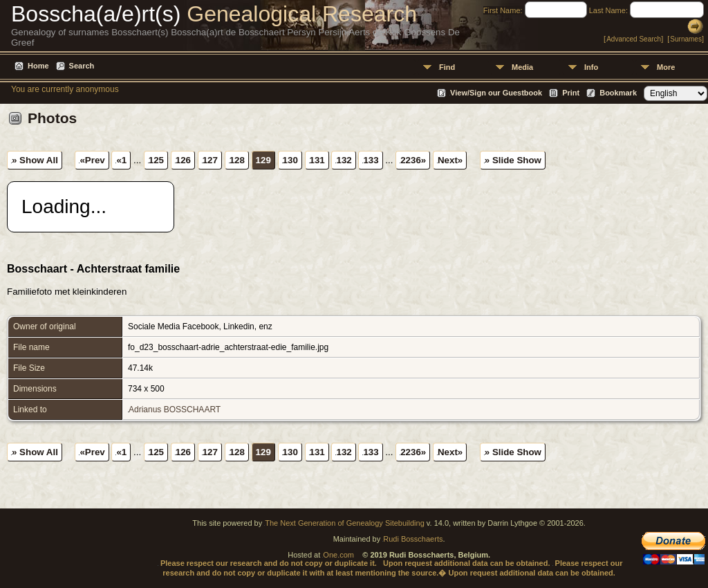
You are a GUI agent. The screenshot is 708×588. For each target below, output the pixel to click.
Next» (450, 160)
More (666, 67)
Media (522, 67)
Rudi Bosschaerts (413, 539)
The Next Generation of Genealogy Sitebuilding (345, 523)
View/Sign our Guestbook (496, 93)
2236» (413, 160)
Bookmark (618, 93)
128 (237, 160)
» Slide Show (513, 160)
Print (571, 93)
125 (156, 160)
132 (344, 160)
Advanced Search (634, 39)
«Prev (92, 160)
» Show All (35, 160)
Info (591, 67)
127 (210, 160)
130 (290, 160)
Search (82, 66)
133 (371, 160)
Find (447, 67)
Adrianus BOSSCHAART (175, 410)
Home (38, 66)
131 (317, 160)
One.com (338, 555)
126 (183, 160)
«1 (121, 160)
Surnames (686, 39)
